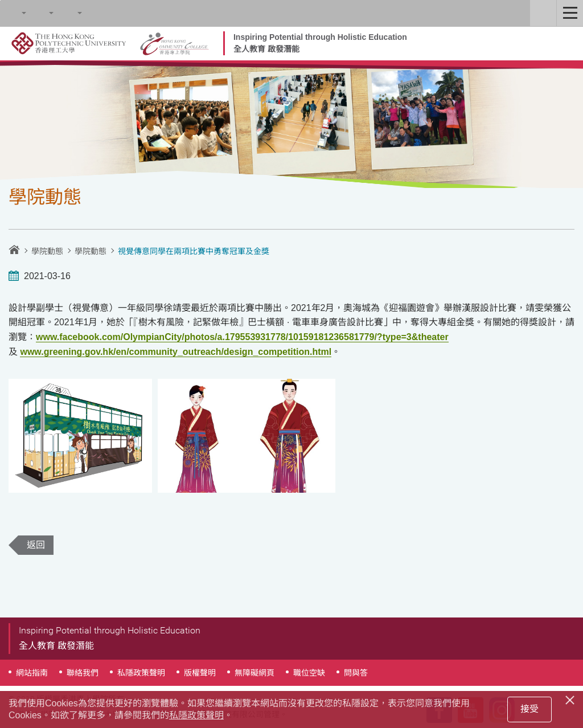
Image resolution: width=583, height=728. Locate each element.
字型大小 (40, 13)
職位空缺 (309, 673)
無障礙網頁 (254, 673)
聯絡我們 (83, 673)
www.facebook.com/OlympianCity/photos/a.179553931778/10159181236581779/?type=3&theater (242, 337)
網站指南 (32, 673)
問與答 (356, 673)
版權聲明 (200, 673)
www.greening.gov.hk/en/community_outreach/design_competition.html (176, 352)
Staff (543, 13)
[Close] (572, 698)
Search (13, 13)
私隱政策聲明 (141, 673)
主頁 (14, 250)
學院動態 (47, 251)
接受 (529, 709)
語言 (69, 13)
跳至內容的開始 (0, 0)
